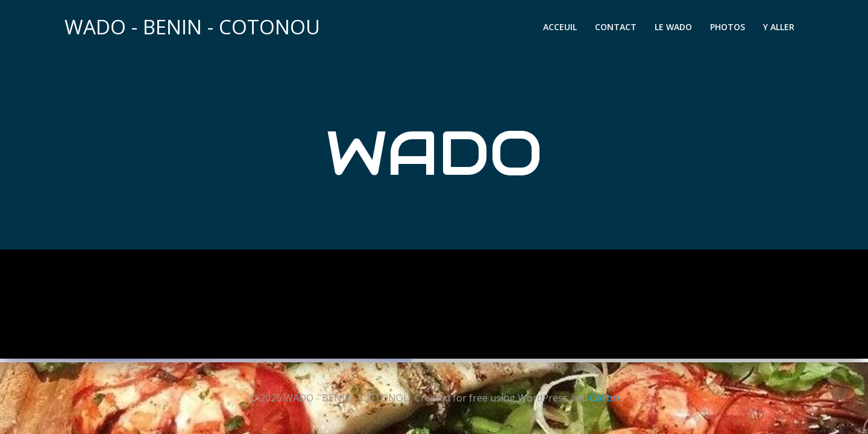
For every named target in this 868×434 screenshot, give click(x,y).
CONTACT (618, 29)
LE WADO (675, 29)
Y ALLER (781, 29)
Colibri (604, 398)
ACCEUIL (562, 29)
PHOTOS (729, 29)
